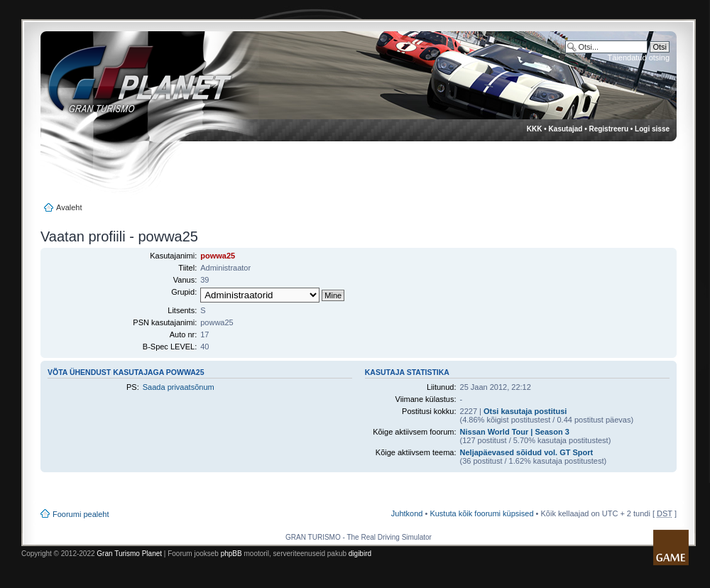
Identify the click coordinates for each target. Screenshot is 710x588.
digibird (360, 554)
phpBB (231, 554)
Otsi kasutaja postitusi (525, 411)
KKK (535, 129)
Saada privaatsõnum (179, 387)
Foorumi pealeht (81, 514)
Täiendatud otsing (639, 58)
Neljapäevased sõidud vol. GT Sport (527, 452)
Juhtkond (407, 513)
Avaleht (69, 207)
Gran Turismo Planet (129, 554)
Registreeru (608, 129)
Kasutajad (566, 129)
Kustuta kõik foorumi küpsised (481, 513)
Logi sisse (652, 129)
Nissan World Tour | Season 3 (515, 432)
